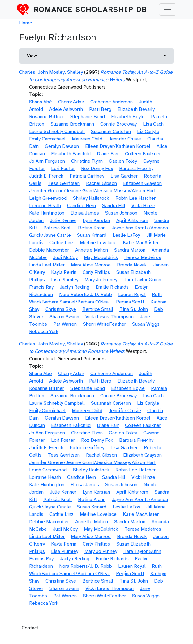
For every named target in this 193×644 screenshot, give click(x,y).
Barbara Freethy (136, 169)
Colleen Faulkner (143, 154)
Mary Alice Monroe (91, 265)
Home (26, 23)
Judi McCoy (65, 257)
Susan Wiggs (146, 324)
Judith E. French (46, 176)
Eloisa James (85, 213)
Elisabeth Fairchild (71, 154)
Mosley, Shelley (66, 72)
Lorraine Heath (45, 206)
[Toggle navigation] (168, 10)
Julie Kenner (63, 220)
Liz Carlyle (148, 132)
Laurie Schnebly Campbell (57, 132)
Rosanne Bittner (47, 117)
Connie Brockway (118, 124)
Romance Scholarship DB (90, 10)
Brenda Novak (132, 265)
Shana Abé (41, 102)
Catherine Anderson (112, 102)
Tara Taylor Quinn (142, 280)
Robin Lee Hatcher (135, 198)
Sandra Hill (114, 206)
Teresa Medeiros (143, 257)
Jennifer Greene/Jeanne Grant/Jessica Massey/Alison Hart (92, 191)
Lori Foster (63, 169)
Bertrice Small (98, 309)
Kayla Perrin (64, 272)
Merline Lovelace (98, 243)
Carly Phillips (96, 272)
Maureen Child (87, 139)
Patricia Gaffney (87, 176)
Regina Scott (130, 302)
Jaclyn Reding (75, 287)
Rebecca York (44, 332)
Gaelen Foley (123, 161)
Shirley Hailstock (91, 198)
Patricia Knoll (58, 228)
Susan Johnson (121, 213)
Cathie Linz (62, 243)
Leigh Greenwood (48, 198)
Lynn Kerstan (96, 220)
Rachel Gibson (101, 183)
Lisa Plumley (65, 280)
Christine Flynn (87, 161)
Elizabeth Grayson (142, 183)
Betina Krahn (92, 228)
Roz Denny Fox (97, 169)
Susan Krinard (92, 235)
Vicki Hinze (143, 206)
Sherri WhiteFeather (104, 324)
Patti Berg (100, 109)
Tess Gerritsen (64, 183)
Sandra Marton (130, 250)
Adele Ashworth (66, 109)
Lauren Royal (132, 295)
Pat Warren (65, 324)
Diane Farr (108, 154)
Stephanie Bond (88, 117)
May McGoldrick (101, 257)
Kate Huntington (47, 213)
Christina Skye (61, 309)
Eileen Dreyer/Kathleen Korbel (118, 146)
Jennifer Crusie (125, 139)
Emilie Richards (112, 287)
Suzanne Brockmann (72, 124)
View (32, 56)
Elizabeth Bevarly (136, 109)
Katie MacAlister (141, 243)
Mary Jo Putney (101, 280)
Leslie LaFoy (126, 235)
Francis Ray (41, 287)
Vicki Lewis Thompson (109, 317)
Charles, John (34, 72)
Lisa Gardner (124, 176)
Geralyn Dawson (62, 146)
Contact (30, 628)
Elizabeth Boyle (128, 117)
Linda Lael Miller (47, 265)
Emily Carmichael (47, 139)
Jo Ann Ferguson (47, 161)
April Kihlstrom (132, 220)
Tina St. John (134, 309)
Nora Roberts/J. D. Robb (86, 295)
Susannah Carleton (111, 132)
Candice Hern (81, 206)
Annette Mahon (92, 250)
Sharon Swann (64, 317)
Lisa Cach (153, 124)
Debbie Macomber (49, 250)
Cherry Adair (71, 102)
